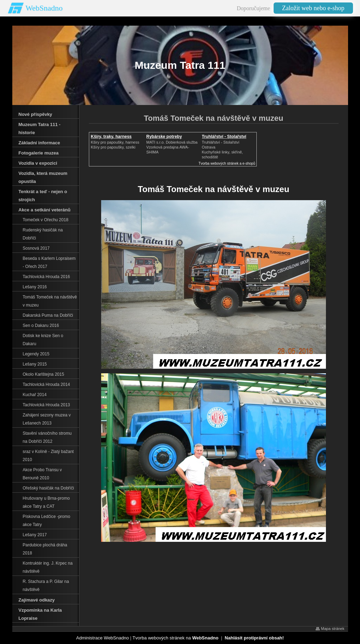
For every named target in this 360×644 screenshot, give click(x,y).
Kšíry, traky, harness (111, 137)
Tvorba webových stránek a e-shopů (227, 163)
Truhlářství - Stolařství (224, 137)
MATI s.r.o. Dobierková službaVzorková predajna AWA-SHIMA (172, 147)
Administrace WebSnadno (103, 638)
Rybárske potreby (164, 137)
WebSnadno (44, 8)
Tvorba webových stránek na (175, 638)
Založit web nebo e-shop (313, 8)
